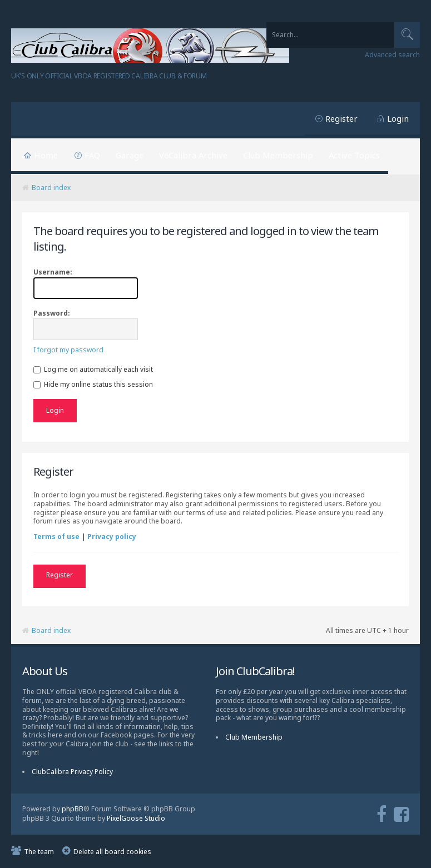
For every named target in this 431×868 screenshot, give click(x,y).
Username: (53, 272)
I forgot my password (68, 350)
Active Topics (354, 155)
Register (341, 118)
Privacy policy (112, 537)
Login (398, 118)
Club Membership (278, 155)
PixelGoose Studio (136, 818)
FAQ (92, 155)
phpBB (73, 809)
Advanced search (392, 55)
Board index (51, 188)
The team (39, 852)
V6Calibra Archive (193, 155)
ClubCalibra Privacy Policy (72, 772)
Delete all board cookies (112, 852)
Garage (130, 155)
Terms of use (56, 537)
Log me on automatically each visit (93, 369)
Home (46, 155)
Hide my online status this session (93, 384)
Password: (52, 313)
